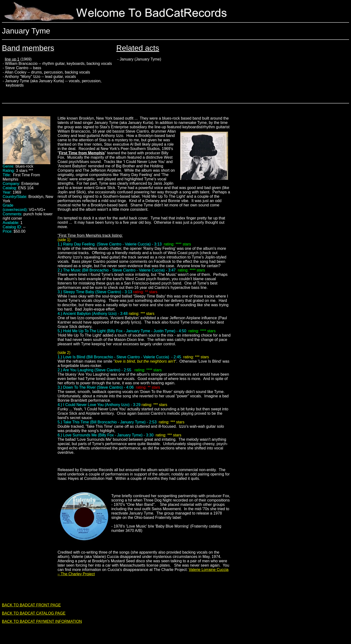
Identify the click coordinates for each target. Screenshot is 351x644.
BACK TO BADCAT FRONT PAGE (31, 605)
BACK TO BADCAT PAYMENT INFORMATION (42, 621)
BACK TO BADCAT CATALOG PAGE (34, 613)
